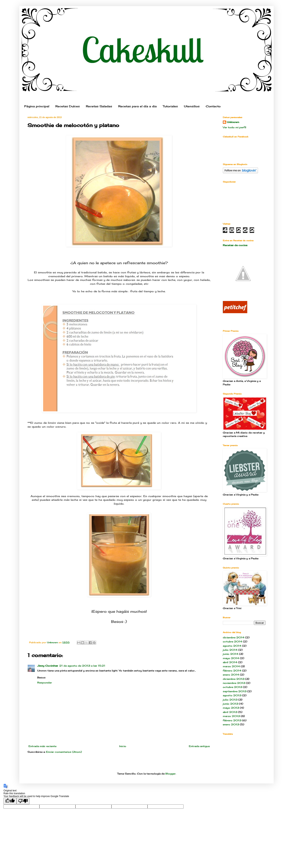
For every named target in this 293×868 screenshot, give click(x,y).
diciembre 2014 (234, 637)
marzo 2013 (231, 716)
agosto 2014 (232, 646)
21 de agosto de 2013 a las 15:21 (82, 666)
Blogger (171, 774)
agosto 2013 (232, 695)
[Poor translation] (23, 801)
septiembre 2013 (235, 691)
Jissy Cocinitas (48, 666)
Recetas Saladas (99, 106)
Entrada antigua (199, 746)
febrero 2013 (232, 720)
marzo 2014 (231, 666)
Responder (45, 683)
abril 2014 (230, 662)
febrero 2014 (232, 671)
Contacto (213, 106)
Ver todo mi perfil (235, 127)
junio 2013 (231, 704)
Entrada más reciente (42, 746)
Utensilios (192, 106)
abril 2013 (230, 712)
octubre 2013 (232, 687)
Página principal (37, 106)
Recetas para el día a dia (137, 106)
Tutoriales (170, 106)
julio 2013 (230, 700)
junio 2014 (231, 654)
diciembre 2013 (234, 679)
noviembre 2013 (234, 683)
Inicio (123, 746)
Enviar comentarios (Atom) (64, 752)
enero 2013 (231, 724)
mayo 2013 (231, 708)
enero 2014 (231, 675)
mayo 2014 (231, 658)
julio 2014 (230, 650)
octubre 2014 (232, 641)
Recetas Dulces (68, 106)
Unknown (233, 122)
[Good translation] (10, 801)
